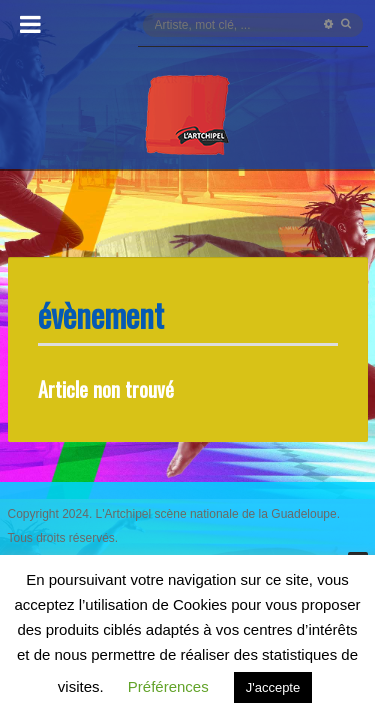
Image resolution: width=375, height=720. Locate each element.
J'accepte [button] (273, 687)
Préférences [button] (168, 686)
